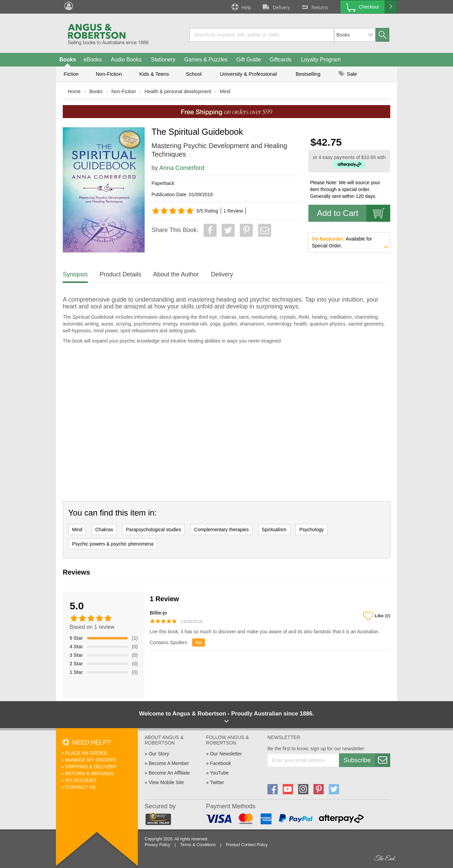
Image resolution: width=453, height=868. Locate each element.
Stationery (163, 60)
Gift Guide (249, 60)
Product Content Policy (247, 845)
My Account (81, 780)
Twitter (217, 782)
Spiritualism (274, 530)
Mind (225, 91)
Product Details (120, 274)
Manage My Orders (91, 760)
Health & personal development (178, 91)
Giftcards (281, 60)
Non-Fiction (109, 74)
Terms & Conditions (198, 845)
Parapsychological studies (154, 530)
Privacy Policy (157, 845)
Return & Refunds (90, 773)
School (194, 74)
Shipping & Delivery (91, 767)
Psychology (311, 530)
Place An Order (86, 753)
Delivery (276, 7)
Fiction (71, 74)
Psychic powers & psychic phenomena (113, 544)
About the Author (176, 274)
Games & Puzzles (206, 60)
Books (68, 60)
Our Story (159, 754)
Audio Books (126, 60)
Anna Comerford (182, 168)
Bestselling (308, 74)
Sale (348, 74)
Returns (314, 7)
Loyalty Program (321, 60)
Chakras (104, 530)
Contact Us (81, 787)
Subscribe (367, 760)
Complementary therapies (221, 530)
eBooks (93, 60)
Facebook (221, 763)
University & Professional (249, 74)
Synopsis (75, 274)
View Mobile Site (166, 782)
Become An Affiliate (169, 773)
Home (74, 91)
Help (241, 7)
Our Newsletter (226, 754)
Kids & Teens (154, 74)
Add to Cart (354, 213)
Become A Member (169, 763)
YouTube (219, 773)
